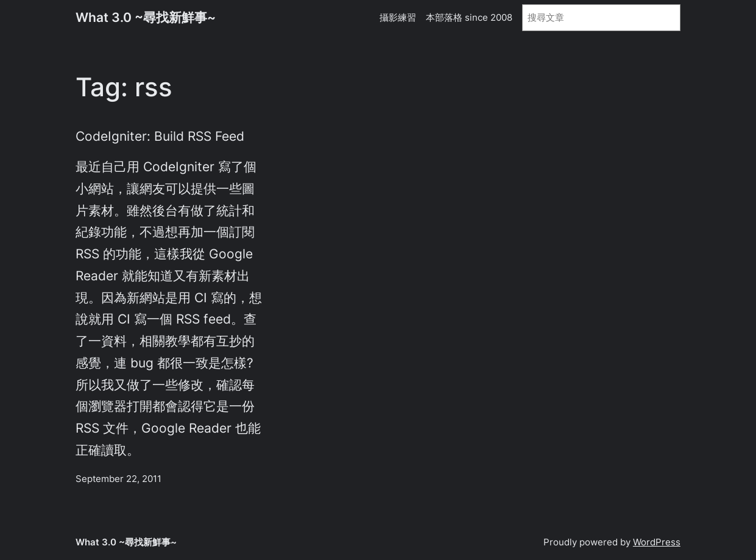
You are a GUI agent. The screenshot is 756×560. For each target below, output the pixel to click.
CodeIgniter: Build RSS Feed (160, 136)
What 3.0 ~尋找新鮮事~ (146, 17)
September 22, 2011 (118, 479)
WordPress (657, 542)
